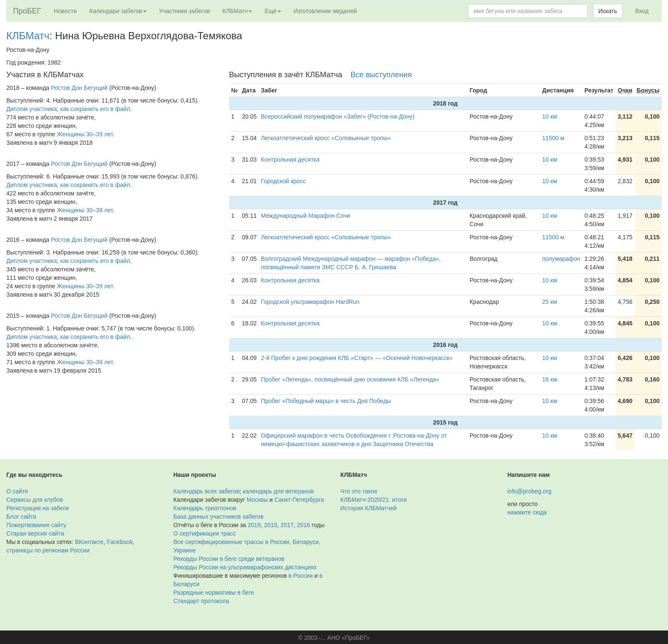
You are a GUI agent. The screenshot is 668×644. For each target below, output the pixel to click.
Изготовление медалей (325, 11)
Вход (642, 11)
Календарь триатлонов (205, 508)
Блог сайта (21, 517)
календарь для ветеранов (279, 491)
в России (301, 576)
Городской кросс (283, 181)
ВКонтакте (89, 542)
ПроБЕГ (27, 11)
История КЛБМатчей (369, 508)
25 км (550, 302)
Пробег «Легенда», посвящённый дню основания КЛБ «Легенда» (350, 379)
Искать (608, 11)
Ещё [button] (273, 11)
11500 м (553, 138)
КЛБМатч (28, 36)
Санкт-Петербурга (299, 500)
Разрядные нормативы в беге (214, 593)
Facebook (120, 542)
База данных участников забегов (219, 517)
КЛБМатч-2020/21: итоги (374, 500)
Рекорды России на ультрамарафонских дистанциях (245, 567)
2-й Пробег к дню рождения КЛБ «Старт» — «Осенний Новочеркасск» (357, 358)
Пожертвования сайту (36, 525)
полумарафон (561, 259)
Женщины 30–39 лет (85, 134)
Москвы (257, 500)
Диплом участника (32, 109)
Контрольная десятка (290, 160)
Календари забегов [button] (118, 11)
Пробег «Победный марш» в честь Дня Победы (326, 401)
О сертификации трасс (205, 533)
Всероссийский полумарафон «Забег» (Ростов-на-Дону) (338, 116)
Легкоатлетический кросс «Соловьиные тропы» (326, 138)
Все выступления (381, 75)
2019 (254, 525)
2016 (304, 525)
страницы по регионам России (48, 550)
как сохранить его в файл (95, 109)
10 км (550, 116)
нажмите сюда (527, 512)
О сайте (17, 491)
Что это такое (359, 491)
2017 (287, 525)
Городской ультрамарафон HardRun (310, 302)
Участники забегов (185, 11)
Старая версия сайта (35, 533)
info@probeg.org (529, 491)
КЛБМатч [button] (237, 11)
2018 (271, 525)
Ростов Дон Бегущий (79, 88)
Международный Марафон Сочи (305, 216)
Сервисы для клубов (35, 500)
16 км (550, 379)
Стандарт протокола (201, 601)
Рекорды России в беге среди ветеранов (229, 559)
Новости (65, 11)
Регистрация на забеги (38, 508)
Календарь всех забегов (207, 491)
